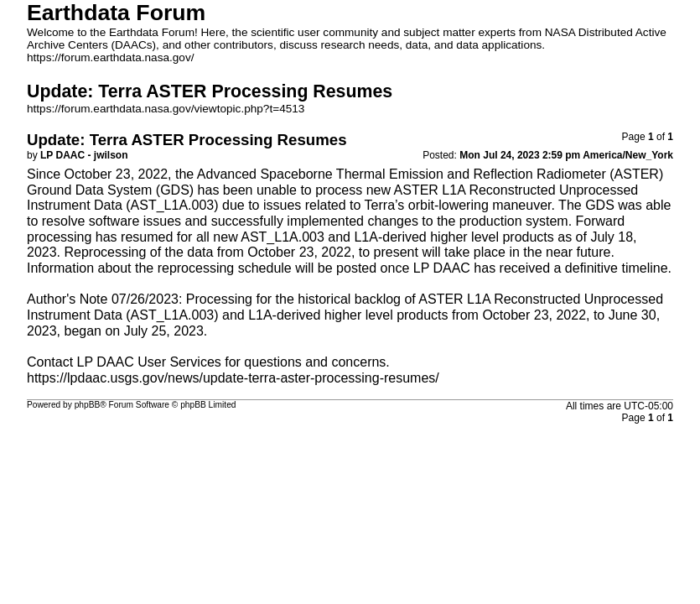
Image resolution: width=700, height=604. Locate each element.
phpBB (88, 405)
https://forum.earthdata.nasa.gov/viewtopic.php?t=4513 (166, 109)
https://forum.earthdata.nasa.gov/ (111, 57)
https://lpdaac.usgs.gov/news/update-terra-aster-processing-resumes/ (233, 378)
